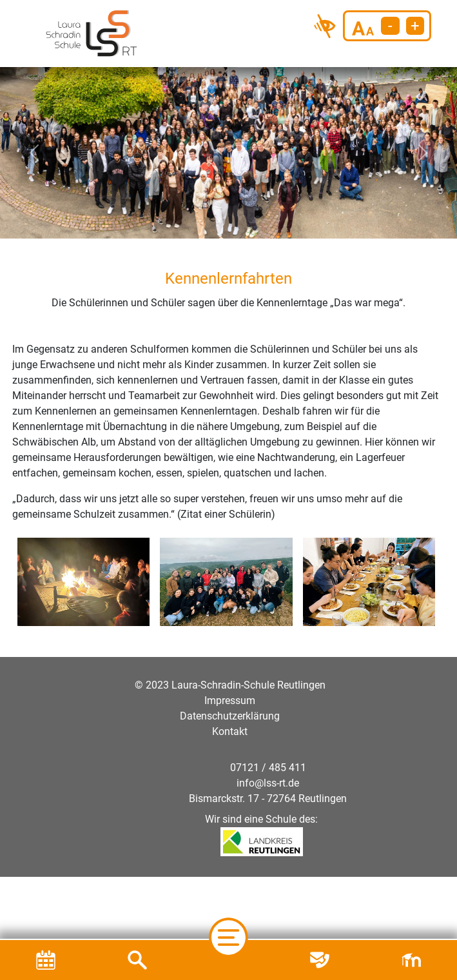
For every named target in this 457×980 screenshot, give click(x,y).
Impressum (230, 701)
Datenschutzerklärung (230, 716)
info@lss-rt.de (268, 783)
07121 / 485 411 (268, 768)
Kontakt (230, 731)
